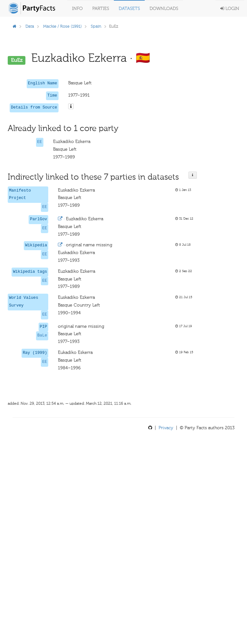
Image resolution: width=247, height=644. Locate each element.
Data (30, 26)
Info (77, 9)
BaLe (42, 336)
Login (230, 9)
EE (40, 142)
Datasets (129, 9)
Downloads (164, 9)
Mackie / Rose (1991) (62, 26)
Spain (96, 26)
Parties (101, 9)
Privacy (166, 428)
